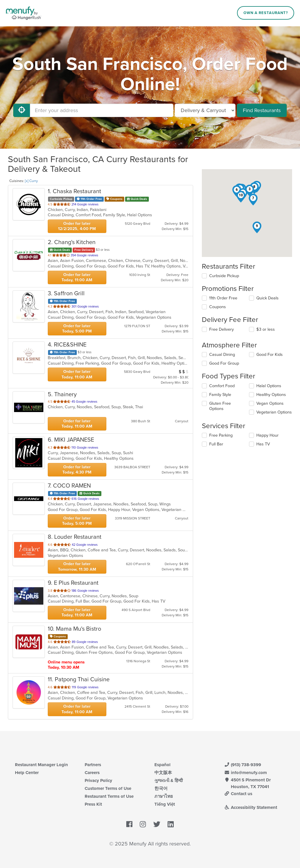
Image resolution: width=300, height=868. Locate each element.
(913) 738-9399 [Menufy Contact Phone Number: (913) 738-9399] (243, 765)
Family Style (220, 395)
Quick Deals (267, 298)
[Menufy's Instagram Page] (143, 825)
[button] (250, 191)
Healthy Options (271, 395)
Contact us (238, 794)
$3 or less (266, 329)
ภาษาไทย (164, 796)
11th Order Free (223, 298)
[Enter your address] (102, 110)
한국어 (161, 788)
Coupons (218, 307)
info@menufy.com (246, 773)
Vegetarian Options (274, 412)
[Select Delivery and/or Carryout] (205, 110)
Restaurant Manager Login (41, 765)
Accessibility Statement (251, 807)
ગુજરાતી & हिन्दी (169, 780)
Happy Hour (267, 435)
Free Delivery (221, 329)
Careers (92, 773)
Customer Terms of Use (108, 788)
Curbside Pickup (224, 276)
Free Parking (221, 435)
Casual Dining (222, 355)
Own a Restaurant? (266, 13)
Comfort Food (222, 386)
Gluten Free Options (220, 406)
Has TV (263, 444)
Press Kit (93, 804)
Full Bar (216, 444)
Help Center (27, 773)
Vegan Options (270, 403)
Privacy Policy (98, 780)
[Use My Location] (22, 110)
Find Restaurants (262, 110)
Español (162, 765)
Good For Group (224, 363)
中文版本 (163, 773)
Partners (93, 765)
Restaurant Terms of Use (109, 796)
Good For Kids (270, 355)
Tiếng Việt (165, 804)
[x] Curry (31, 181)
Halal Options (269, 386)
